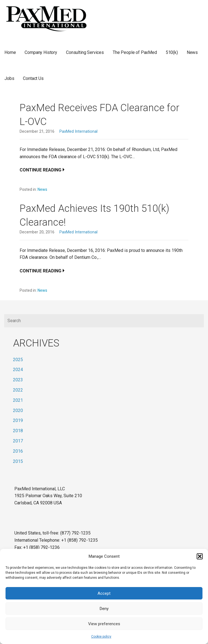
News (192, 52)
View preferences (104, 624)
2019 (18, 420)
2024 (18, 370)
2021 (18, 400)
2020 (18, 410)
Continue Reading (40, 170)
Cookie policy (101, 637)
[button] (200, 556)
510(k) (172, 52)
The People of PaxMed (135, 52)
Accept (104, 593)
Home (10, 52)
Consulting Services (85, 52)
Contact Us (33, 78)
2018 (18, 431)
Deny (104, 609)
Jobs (9, 78)
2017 (18, 441)
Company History (41, 52)
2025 (18, 360)
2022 (18, 390)
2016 (18, 451)
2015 (18, 461)
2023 (18, 380)
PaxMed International (78, 131)
